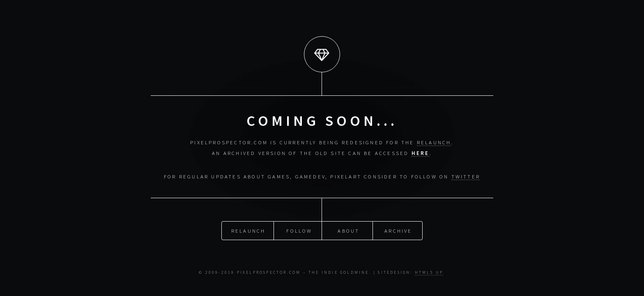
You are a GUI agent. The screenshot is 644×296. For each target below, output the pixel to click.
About (348, 229)
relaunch (434, 142)
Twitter (466, 176)
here (421, 153)
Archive (398, 229)
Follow (299, 229)
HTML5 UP (429, 273)
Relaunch (248, 229)
